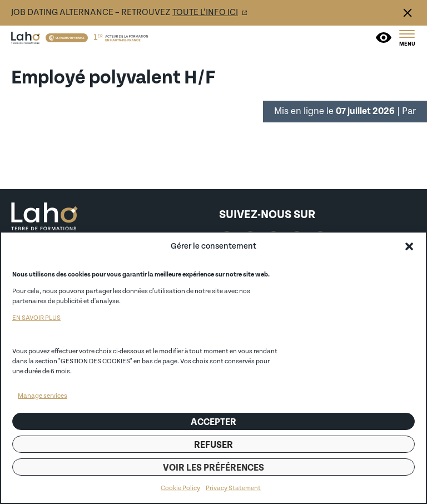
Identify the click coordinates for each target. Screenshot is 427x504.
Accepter (213, 422)
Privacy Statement (233, 488)
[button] (409, 246)
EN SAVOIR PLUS (36, 318)
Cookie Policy (180, 488)
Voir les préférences (213, 468)
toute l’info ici (205, 12)
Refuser (213, 445)
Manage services (43, 396)
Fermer (408, 13)
